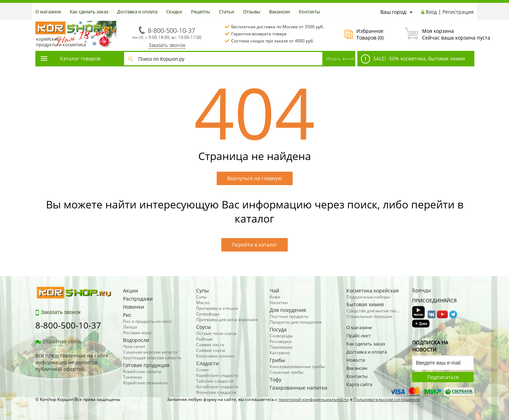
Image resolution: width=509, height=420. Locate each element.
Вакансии (279, 12)
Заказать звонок (167, 45)
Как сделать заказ (89, 12)
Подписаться (443, 377)
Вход (431, 12)
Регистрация (458, 12)
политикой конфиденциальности (314, 399)
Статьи (226, 12)
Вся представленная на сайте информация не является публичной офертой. (72, 362)
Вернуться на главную (255, 178)
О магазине (48, 12)
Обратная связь (58, 341)
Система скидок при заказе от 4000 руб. (273, 41)
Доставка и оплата (137, 12)
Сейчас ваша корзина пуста (440, 34)
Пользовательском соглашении (387, 399)
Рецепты (200, 12)
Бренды (422, 290)
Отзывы (251, 12)
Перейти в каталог (255, 245)
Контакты (309, 12)
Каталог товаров (70, 58)
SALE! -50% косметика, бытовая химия (413, 59)
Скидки (174, 12)
